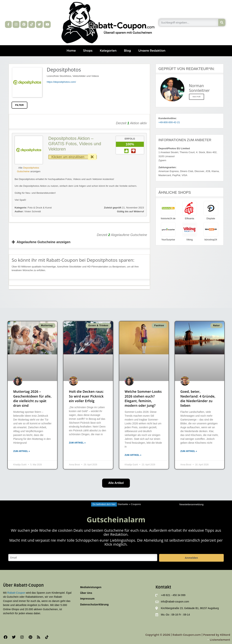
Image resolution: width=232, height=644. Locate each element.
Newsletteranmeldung (191, 504)
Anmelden (191, 558)
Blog (127, 51)
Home (71, 51)
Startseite (123, 504)
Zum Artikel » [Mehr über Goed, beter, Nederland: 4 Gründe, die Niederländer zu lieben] (189, 451)
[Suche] (222, 23)
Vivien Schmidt (28, 211)
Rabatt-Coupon (16, 593)
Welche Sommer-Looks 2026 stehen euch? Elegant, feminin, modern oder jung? (143, 398)
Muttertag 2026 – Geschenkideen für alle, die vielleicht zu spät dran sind (32, 398)
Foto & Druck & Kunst (40, 208)
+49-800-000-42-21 (169, 122)
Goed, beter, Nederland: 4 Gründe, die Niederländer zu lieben (198, 398)
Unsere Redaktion (152, 51)
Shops (88, 51)
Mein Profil (197, 97)
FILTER (20, 105)
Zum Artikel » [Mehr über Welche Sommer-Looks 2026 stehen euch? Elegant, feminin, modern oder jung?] (133, 455)
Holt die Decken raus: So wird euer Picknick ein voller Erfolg (86, 396)
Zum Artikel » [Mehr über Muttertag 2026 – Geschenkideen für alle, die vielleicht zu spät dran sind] (22, 451)
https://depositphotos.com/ (61, 82)
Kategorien (108, 51)
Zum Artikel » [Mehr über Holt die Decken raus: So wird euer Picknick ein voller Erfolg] (77, 443)
